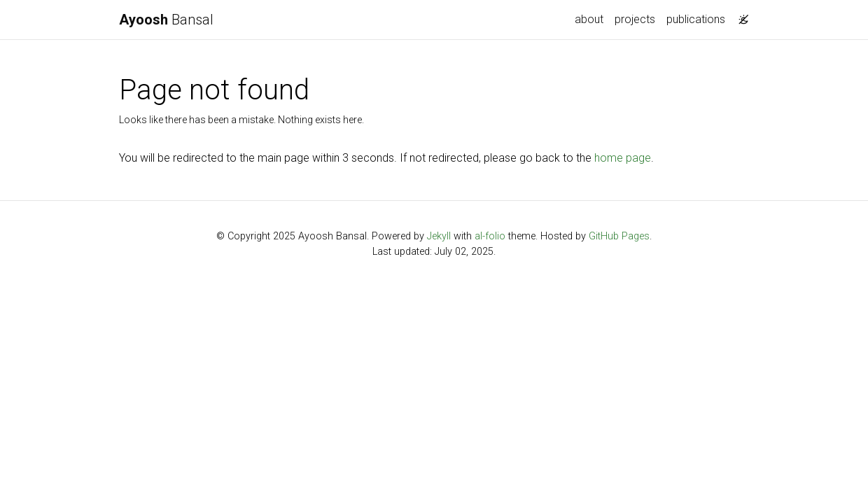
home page (623, 158)
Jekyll (439, 236)
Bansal (166, 20)
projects (635, 19)
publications (696, 19)
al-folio (490, 236)
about (589, 19)
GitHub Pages (619, 236)
